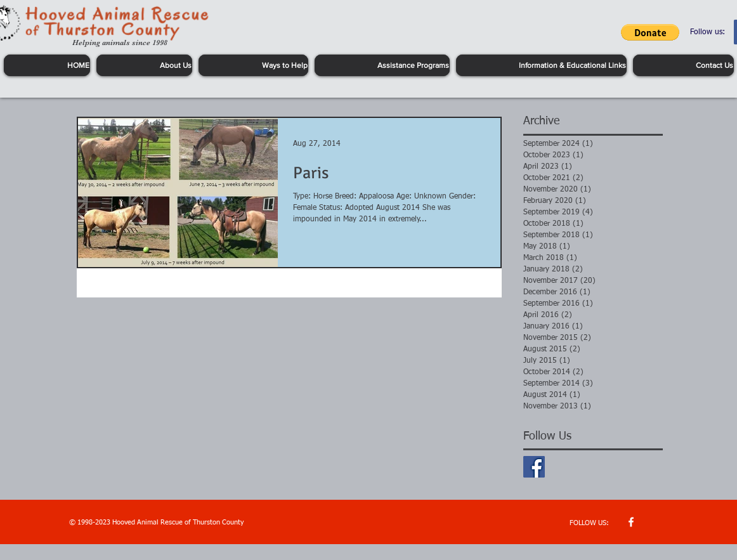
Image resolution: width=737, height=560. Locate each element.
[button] (650, 32)
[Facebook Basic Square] (534, 467)
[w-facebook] (631, 522)
